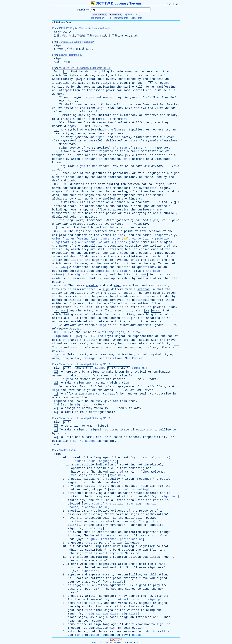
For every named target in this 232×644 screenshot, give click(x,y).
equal (110, 500)
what (170, 137)
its (76, 264)
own (119, 347)
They (62, 166)
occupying (116, 246)
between (134, 184)
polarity (75, 525)
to (85, 105)
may (63, 289)
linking (128, 546)
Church (115, 318)
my (120, 628)
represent (69, 141)
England (103, 148)
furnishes (70, 75)
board (72, 206)
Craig (154, 347)
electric (113, 521)
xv (69, 101)
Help (109, 18)
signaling (140, 489)
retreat (119, 379)
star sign (135, 504)
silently (96, 603)
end (149, 90)
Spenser (163, 148)
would (130, 166)
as (167, 79)
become (170, 253)
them (99, 271)
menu (71, 614)
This (167, 617)
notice (122, 206)
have (139, 166)
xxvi (97, 126)
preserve (151, 115)
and (98, 97)
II (94, 239)
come (78, 105)
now (67, 260)
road (113, 617)
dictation (88, 192)
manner (57, 376)
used (80, 177)
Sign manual (63, 336)
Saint (63, 148)
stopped (98, 489)
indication (141, 75)
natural (148, 184)
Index (131, 643)
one (76, 173)
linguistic (102, 546)
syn (135, 458)
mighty (78, 97)
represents (160, 130)
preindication (131, 539)
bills (56, 340)
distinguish (116, 184)
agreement (117, 585)
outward (133, 151)
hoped (95, 536)
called (157, 166)
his (95, 166)
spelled (109, 199)
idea (56, 134)
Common (62, 329)
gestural (148, 458)
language (153, 173)
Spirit (158, 97)
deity (105, 83)
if (101, 105)
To (61, 372)
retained (115, 249)
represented (150, 72)
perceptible (84, 465)
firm (127, 213)
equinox (119, 235)
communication (86, 486)
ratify (113, 394)
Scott (152, 379)
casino (73, 589)
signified (93, 550)
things (165, 532)
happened (78, 472)
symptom (92, 285)
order (147, 631)
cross (109, 390)
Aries (56, 239)
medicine (76, 511)
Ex (83, 112)
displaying (94, 493)
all (86, 482)
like (127, 275)
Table (87, 332)
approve (74, 575)
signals (149, 486)
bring (150, 610)
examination (74, 300)
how (116, 166)
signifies (126, 315)
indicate (104, 115)
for (119, 90)
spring (99, 475)
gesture (58, 159)
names (145, 242)
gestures (99, 173)
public (76, 479)
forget (75, 560)
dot (129, 311)
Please (141, 568)
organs (103, 300)
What (62, 123)
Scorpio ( (116, 299)
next (104, 260)
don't (169, 557)
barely (127, 137)
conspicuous (105, 206)
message (143, 479)
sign (58, 32)
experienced (107, 532)
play (157, 585)
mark (104, 75)
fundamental (83, 546)
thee (146, 105)
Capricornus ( (116, 300)
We (61, 387)
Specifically (63, 79)
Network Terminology (71, 55)
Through (65, 97)
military (71, 202)
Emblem (137, 358)
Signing (138, 368)
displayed (60, 217)
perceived (77, 293)
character (89, 151)
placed (136, 206)
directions (140, 430)
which (89, 72)
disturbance (96, 304)
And (56, 405)
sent (113, 568)
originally (169, 242)
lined (116, 497)
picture (117, 134)
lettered (59, 206)
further (58, 296)
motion (141, 155)
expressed (112, 159)
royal (109, 336)
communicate (119, 430)
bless (136, 635)
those (70, 177)
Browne (85, 379)
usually (114, 479)
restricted (75, 296)
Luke (176, 166)
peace (117, 578)
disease (79, 278)
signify (126, 376)
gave (176, 220)
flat (108, 311)
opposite (156, 525)
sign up (154, 599)
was (107, 497)
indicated (93, 518)
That (74, 72)
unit (116, 546)
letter (92, 340)
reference (105, 322)
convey (87, 408)
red (105, 441)
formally (101, 408)
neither (159, 105)
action (160, 155)
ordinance (60, 322)
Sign (58, 72)
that (166, 72)
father (104, 166)
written (142, 192)
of (89, 83)
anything (102, 72)
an (129, 75)
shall (69, 105)
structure (75, 493)
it (150, 213)
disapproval (103, 607)
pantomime (121, 173)
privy (171, 340)
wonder (57, 94)
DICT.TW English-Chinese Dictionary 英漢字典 (85, 28)
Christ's (148, 387)
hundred (121, 123)
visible (91, 325)
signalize (110, 614)
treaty (129, 578)
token (119, 75)
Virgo (136, 239)
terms (80, 285)
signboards (139, 497)
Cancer (106, 239)
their (150, 344)
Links (138, 643)
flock (161, 387)
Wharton (58, 351)
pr (114, 368)
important (150, 532)
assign (70, 408)
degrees (91, 256)
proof (161, 75)
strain (130, 472)
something (145, 315)
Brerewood (67, 144)
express (95, 575)
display (89, 479)
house (89, 401)
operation (60, 271)
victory (140, 148)
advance (121, 260)
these (112, 256)
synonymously (159, 285)
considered (127, 79)
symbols (81, 137)
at (90, 235)
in (136, 249)
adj (65, 458)
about (74, 256)
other (89, 206)
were (80, 220)
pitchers (162, 596)
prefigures (116, 130)
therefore (95, 220)
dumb (71, 181)
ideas (117, 155)
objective (162, 275)
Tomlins (168, 347)
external (82, 315)
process (142, 253)
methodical (122, 188)
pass (92, 105)
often (134, 285)
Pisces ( (116, 300)
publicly (170, 213)
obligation (61, 441)
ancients (157, 79)
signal (142, 354)
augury (123, 536)
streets (117, 224)
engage (73, 596)
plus (137, 271)
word (68, 151)
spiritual (60, 318)
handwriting (133, 347)
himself (128, 293)
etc (175, 264)
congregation (123, 387)
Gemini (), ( (116, 299)
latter (57, 112)
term (148, 293)
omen (141, 83)
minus (58, 275)
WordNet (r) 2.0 (67, 450)
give (108, 401)
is (112, 72)
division (96, 275)
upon (146, 206)
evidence (87, 75)
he (122, 166)
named (147, 235)
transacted (61, 213)
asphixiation (156, 514)
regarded (106, 151)
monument (120, 119)
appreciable (121, 278)
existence (128, 115)
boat (71, 489)
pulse (79, 307)
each (157, 256)
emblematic (162, 372)
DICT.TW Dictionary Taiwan (116, 3)
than (167, 278)
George (75, 148)
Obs (102, 426)
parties (82, 578)
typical (140, 372)
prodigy (123, 83)
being (69, 315)
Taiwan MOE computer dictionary (77, 42)
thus (73, 195)
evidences (128, 296)
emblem (90, 130)
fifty (140, 123)
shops (70, 220)
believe (135, 105)
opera (72, 592)
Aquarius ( (116, 300)
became (57, 126)
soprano (117, 589)
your (71, 582)
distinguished (124, 195)
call (162, 631)
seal (83, 344)
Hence (65, 173)
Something (69, 115)
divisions (157, 246)
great (74, 344)
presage (89, 358)
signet (57, 344)
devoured (99, 123)
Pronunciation (97, 18)
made (119, 72)
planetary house (95, 507)
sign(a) (164, 458)
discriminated (84, 289)
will (82, 83)
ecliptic (122, 227)
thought (58, 155)
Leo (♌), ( (116, 299)
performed (77, 271)
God (173, 97)
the (145, 79)
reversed (116, 525)
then (134, 340)
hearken (173, 105)
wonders (109, 97)
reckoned (100, 231)
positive (75, 521)
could (76, 628)
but (163, 137)
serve (56, 188)
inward (123, 325)
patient (58, 282)
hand (129, 394)
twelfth (87, 227)
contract (83, 582)
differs (117, 289)
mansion (152, 504)
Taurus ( (116, 299)
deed (132, 401)
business (144, 210)
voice (69, 108)
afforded (163, 296)
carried (98, 202)
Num (88, 126)
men (149, 123)
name (89, 213)
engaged (79, 585)
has (149, 468)
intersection (150, 231)
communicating (81, 188)
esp (99, 437)
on (118, 199)
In (97, 307)
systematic (148, 188)
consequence (149, 249)
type (69, 134)
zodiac (142, 227)
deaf (56, 181)
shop (83, 210)
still (102, 249)
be (110, 195)
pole (106, 518)
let (63, 405)
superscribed (143, 336)
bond (116, 550)
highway (97, 497)
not (124, 105)
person (111, 213)
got (149, 521)
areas (121, 500)
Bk (176, 325)
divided (74, 504)
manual (158, 195)
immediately (154, 465)
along (100, 617)
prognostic (71, 358)
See (71, 332)
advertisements (146, 493)
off (126, 568)
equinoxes (91, 253)
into (101, 387)
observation (138, 304)
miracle (164, 90)
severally (133, 246)
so (169, 624)
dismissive (136, 607)
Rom (62, 101)
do (177, 387)
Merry (91, 148)
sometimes (96, 134)
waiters (133, 610)
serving (84, 115)
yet (95, 582)
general (79, 304)
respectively (165, 235)
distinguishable (102, 412)
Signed (100, 368)
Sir (138, 379)
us (130, 141)
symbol (73, 130)
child (91, 387)
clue (115, 468)
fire (87, 123)
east (151, 260)
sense (114, 307)
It (61, 105)
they (108, 105)
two (110, 123)
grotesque (77, 224)
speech (106, 376)
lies (75, 260)
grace (159, 325)
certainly (96, 141)
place (72, 617)
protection (90, 635)
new (161, 589)
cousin (137, 628)
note (94, 354)
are (110, 137)
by (81, 72)
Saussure (132, 553)
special (138, 90)
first (91, 108)
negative (97, 521)
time (71, 123)
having (73, 518)
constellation (114, 264)
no (127, 514)
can (163, 493)
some (96, 83)
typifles (136, 130)
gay (58, 224)
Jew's (79, 401)
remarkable (96, 79)
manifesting (166, 87)
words (79, 155)
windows (112, 482)
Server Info (136, 18)
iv (90, 112)
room (73, 210)
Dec (88, 589)
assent (134, 437)
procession (61, 253)
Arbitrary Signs (111, 332)
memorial (99, 119)
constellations (94, 246)
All (72, 578)
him (147, 166)
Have (144, 578)
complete (137, 344)
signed (68, 379)
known (129, 72)
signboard (170, 497)
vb (122, 368)
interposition (68, 90)
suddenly (83, 489)
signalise (129, 614)
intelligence (166, 430)
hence (81, 134)
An (157, 83)
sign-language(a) (103, 461)
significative (145, 137)
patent (104, 340)
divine (129, 87)
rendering (119, 192)
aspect (92, 224)
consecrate (111, 635)
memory (172, 115)
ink (112, 441)
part (98, 227)
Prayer (75, 329)
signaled (111, 610)
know (139, 624)
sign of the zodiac (108, 504)
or (137, 72)
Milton (162, 202)
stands (97, 315)
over (118, 631)
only (90, 293)
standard (143, 202)
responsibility (155, 437)
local (114, 296)
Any (63, 130)
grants (73, 340)
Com (138, 390)
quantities (146, 267)
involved (116, 300)
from (141, 195)
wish (158, 159)
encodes (114, 486)
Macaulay (141, 224)
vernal (106, 235)
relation (123, 267)
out (98, 401)
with (92, 322)
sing (146, 589)
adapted (58, 192)
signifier (147, 546)
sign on (138, 599)
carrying (139, 213)
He (132, 585)
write (69, 437)
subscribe (163, 394)
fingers (135, 199)
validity (163, 344)
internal (162, 315)
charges (128, 521)
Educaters (76, 184)
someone (130, 631)
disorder (75, 514)
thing (65, 119)
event (111, 79)
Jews (87, 87)
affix (69, 394)
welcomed (158, 472)
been (87, 621)
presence (146, 511)
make (110, 372)
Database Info (121, 18)
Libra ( (116, 299)
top (170, 336)
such (56, 177)
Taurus (163, 264)
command (138, 159)
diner (98, 610)
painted (142, 220)
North (102, 177)
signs (89, 97)
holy (69, 137)
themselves (169, 141)
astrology (77, 500)
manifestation (152, 151)
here (160, 568)
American (115, 177)
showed (103, 472)
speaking (153, 318)
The (62, 137)
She (163, 564)
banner (120, 202)
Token (72, 354)
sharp (119, 311)
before (162, 206)
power (110, 90)
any (70, 486)
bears (67, 264)
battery (102, 525)
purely (103, 296)
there (157, 210)
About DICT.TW (99, 643)
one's (86, 347)
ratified (97, 578)
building (59, 210)
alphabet (59, 199)
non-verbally (122, 603)
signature (123, 336)
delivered (114, 141)
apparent (78, 468)
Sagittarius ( (116, 300)
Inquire (60, 401)
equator (81, 235)
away (138, 408)
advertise (121, 210)
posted (165, 479)
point (128, 231)
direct (57, 300)
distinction (81, 376)
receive (70, 387)
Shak (101, 405)
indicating (61, 83)
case (106, 344)
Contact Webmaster (118, 643)
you (152, 578)
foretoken (109, 539)
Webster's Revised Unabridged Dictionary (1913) (85, 68)
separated (60, 256)
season (96, 599)
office (101, 210)
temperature (62, 307)
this (104, 307)
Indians (130, 177)
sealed (144, 340)
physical (160, 307)
